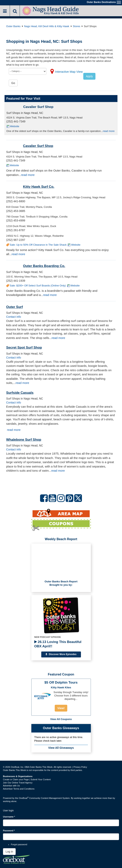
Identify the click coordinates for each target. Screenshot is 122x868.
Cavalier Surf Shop (38, 107)
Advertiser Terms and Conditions (19, 789)
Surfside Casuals (20, 393)
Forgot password (19, 844)
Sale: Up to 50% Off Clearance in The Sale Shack (38, 245)
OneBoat (24, 798)
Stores (77, 26)
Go (13, 83)
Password (9, 831)
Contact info (14, 317)
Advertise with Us (11, 786)
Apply (89, 76)
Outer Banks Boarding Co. (44, 266)
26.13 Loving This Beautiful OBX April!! (58, 644)
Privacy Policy (80, 767)
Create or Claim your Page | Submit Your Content (27, 779)
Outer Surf (14, 307)
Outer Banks (13, 26)
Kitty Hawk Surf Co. (39, 187)
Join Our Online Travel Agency (18, 783)
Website (15, 126)
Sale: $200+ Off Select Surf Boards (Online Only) (38, 286)
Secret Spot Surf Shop (24, 348)
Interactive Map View (69, 72)
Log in (9, 852)
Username (9, 817)
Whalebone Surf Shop (24, 440)
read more (109, 131)
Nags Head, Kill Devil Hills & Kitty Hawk (47, 26)
